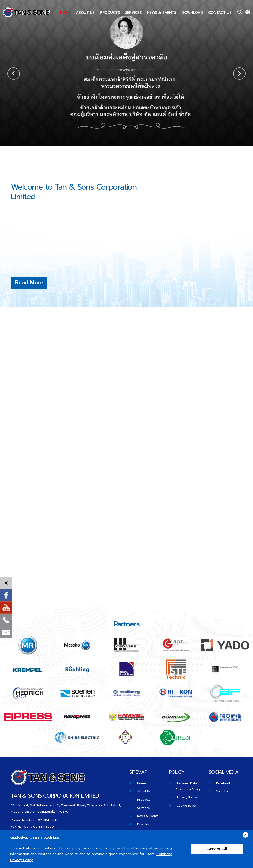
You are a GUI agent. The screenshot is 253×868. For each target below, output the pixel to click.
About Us (85, 13)
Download (192, 13)
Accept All (217, 849)
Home (65, 13)
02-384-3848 (48, 820)
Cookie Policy (187, 805)
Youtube (223, 791)
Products (110, 13)
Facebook (224, 783)
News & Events (162, 13)
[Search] (240, 12)
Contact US (220, 13)
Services (133, 13)
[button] (239, 74)
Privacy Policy (187, 797)
